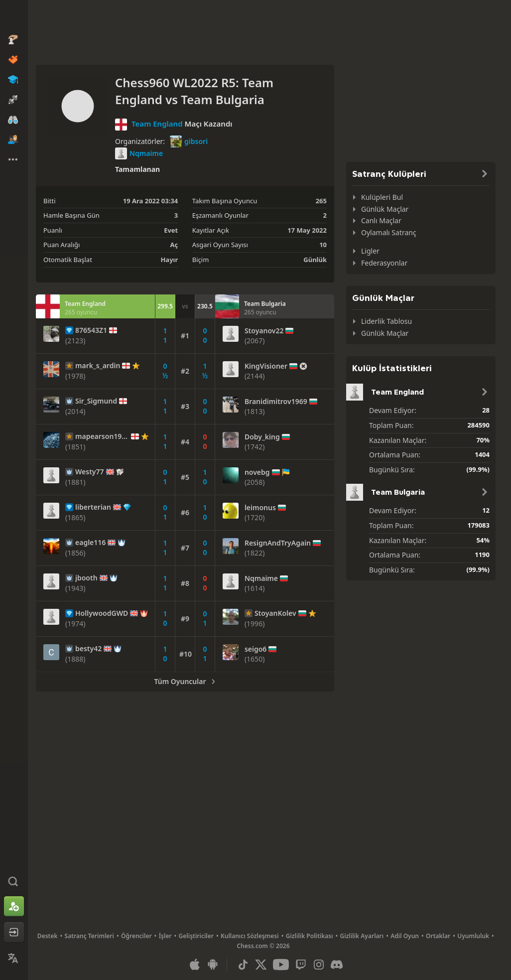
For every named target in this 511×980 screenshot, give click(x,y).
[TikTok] (243, 965)
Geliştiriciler (196, 936)
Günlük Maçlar (385, 209)
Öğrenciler (136, 936)
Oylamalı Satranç (389, 232)
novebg (257, 472)
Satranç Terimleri (89, 936)
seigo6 (255, 649)
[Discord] (337, 965)
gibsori (189, 141)
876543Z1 (91, 330)
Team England (157, 124)
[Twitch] (301, 965)
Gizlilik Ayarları (362, 936)
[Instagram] (319, 965)
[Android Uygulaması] (213, 965)
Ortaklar (438, 936)
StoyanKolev (275, 613)
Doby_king (262, 437)
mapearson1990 (102, 436)
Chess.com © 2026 (263, 946)
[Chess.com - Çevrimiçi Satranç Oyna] (14, 17)
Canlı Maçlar (381, 220)
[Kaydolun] (14, 906)
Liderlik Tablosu (386, 321)
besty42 (88, 649)
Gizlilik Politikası (310, 936)
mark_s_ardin (98, 366)
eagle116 (90, 543)
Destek (48, 936)
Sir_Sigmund (96, 401)
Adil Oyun (405, 936)
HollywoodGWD (102, 613)
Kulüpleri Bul (382, 197)
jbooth (86, 578)
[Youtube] (281, 965)
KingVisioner (266, 366)
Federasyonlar (384, 263)
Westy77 (90, 472)
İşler (165, 936)
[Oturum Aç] (14, 932)
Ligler (370, 251)
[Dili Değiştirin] (14, 958)
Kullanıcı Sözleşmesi (250, 936)
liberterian (93, 507)
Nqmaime (139, 153)
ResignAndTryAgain (278, 543)
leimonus (260, 508)
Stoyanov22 (264, 331)
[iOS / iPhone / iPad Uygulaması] (195, 965)
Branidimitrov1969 (276, 402)
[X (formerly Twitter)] (261, 965)
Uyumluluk (473, 936)
